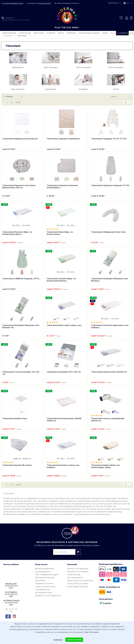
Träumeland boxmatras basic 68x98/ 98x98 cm (64, 422)
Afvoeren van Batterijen (78, 571)
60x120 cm (27, 461)
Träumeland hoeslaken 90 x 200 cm (64, 374)
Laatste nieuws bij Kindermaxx (80, 583)
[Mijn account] (127, 18)
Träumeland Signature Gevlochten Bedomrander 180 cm (19, 189)
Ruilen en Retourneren (46, 589)
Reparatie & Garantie (44, 586)
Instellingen (58, 640)
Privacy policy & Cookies (77, 586)
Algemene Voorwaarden (78, 574)
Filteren (8, 99)
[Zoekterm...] (16, 18)
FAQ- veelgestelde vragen (47, 577)
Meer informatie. (91, 632)
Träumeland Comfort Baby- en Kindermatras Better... (61, 282)
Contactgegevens (43, 574)
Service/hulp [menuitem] (114, 3)
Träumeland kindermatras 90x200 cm (109, 374)
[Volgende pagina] (8, 105)
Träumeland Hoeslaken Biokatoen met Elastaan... (110, 282)
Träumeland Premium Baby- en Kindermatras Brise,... (17, 235)
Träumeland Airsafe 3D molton (17, 467)
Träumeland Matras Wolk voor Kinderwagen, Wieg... (105, 469)
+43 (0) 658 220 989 (11, 598)
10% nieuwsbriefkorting (13, 3)
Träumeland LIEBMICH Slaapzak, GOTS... (21, 281)
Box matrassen (18, 91)
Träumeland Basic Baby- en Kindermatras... (60, 235)
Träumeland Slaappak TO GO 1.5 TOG (109, 141)
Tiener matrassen (83, 70)
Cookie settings (74, 577)
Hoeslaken (83, 91)
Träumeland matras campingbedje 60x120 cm (108, 422)
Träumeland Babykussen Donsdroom (20, 141)
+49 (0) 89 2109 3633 (11, 589)
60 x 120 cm (17, 228)
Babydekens (18, 70)
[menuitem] (15, 18)
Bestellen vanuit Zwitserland (48, 598)
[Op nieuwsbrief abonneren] (78, 554)
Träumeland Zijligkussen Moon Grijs (108, 234)
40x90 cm (17, 461)
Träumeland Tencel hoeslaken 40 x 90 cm (21, 375)
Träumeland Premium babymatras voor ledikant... (110, 329)
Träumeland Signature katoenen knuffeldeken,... (62, 189)
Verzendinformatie (43, 595)
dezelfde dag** (45, 3)
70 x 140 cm (27, 228)
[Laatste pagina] (12, 105)
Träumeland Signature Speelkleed (63, 141)
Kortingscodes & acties (45, 580)
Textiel (116, 91)
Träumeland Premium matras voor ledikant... (63, 469)
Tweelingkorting (42, 592)
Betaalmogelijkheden (45, 571)
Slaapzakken (51, 91)
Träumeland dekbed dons (15, 421)
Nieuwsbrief (40, 583)
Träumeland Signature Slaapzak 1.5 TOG (110, 188)
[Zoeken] (3, 18)
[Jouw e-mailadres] (67, 554)
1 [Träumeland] (4, 105)
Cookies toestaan (74, 640)
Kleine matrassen (116, 70)
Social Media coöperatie (77, 589)
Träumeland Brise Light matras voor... (65, 328)
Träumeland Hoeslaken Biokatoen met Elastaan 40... (21, 329)
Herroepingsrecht (75, 580)
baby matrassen (51, 70)
